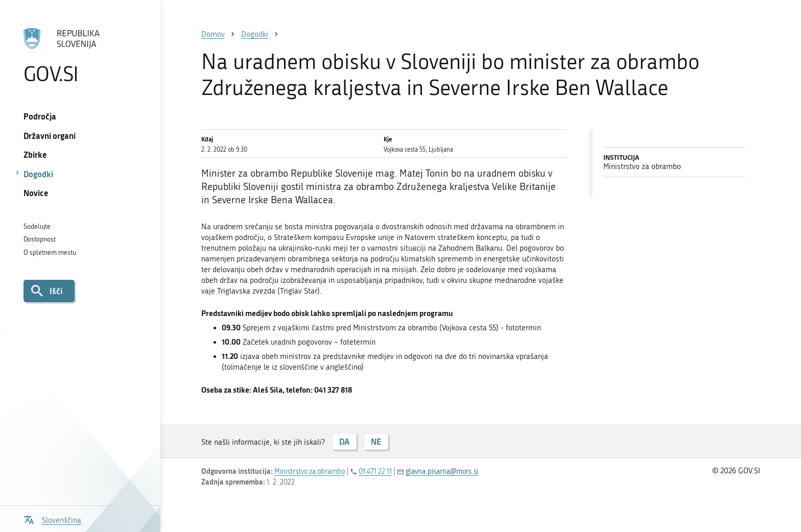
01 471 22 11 (375, 471)
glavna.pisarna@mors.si (442, 471)
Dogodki (38, 174)
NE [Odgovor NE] (376, 441)
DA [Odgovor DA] (344, 441)
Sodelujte (37, 226)
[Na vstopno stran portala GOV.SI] (80, 56)
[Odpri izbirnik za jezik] (52, 519)
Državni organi (50, 136)
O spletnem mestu (50, 252)
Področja (40, 116)
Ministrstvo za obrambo (310, 471)
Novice (36, 193)
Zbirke (35, 154)
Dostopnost (40, 239)
